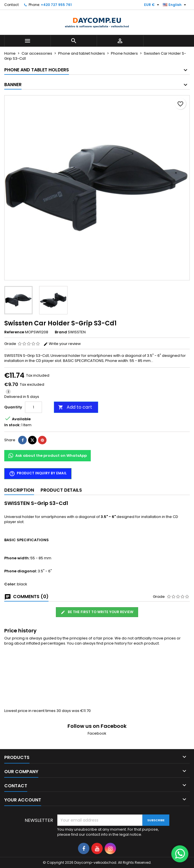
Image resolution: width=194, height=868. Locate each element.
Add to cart (75, 407)
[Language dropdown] (175, 5)
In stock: (12, 425)
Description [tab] (19, 490)
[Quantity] (33, 407)
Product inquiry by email (38, 474)
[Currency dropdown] (152, 5)
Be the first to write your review (97, 612)
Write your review (62, 344)
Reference (14, 332)
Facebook (97, 733)
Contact (11, 5)
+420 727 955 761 (56, 5)
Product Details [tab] (61, 490)
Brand (61, 332)
